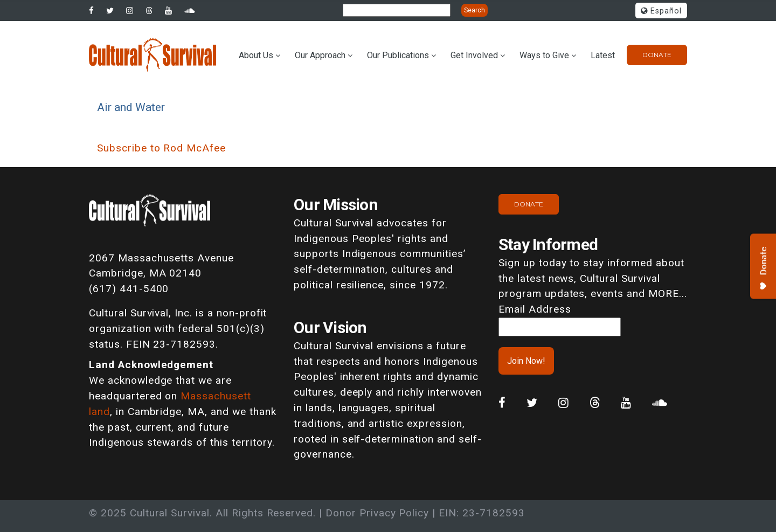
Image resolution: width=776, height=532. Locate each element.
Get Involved (474, 55)
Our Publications (398, 55)
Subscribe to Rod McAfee (161, 148)
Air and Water (131, 107)
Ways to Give (544, 55)
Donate (657, 55)
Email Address (535, 309)
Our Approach (320, 55)
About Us (256, 55)
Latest (603, 55)
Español (661, 11)
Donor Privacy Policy (377, 513)
